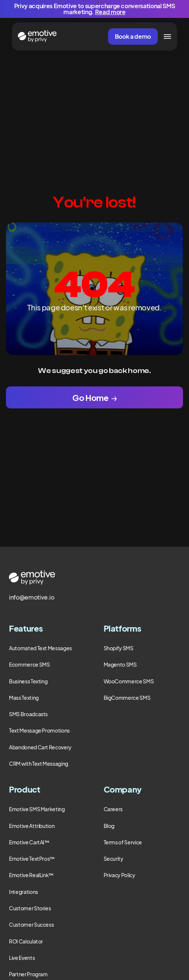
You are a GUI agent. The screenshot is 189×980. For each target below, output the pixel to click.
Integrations (23, 892)
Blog (109, 826)
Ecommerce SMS (29, 664)
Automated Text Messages (40, 648)
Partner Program (28, 974)
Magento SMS (120, 664)
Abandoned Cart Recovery (40, 747)
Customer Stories (30, 908)
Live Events (22, 958)
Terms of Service (123, 842)
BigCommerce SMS (127, 698)
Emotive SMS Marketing (37, 809)
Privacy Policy (119, 875)
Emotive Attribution (32, 826)
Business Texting (28, 681)
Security (114, 859)
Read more (110, 12)
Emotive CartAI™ (29, 842)
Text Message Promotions (39, 730)
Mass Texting (24, 698)
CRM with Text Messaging (39, 764)
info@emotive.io (32, 597)
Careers (113, 809)
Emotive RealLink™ (31, 875)
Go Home (90, 398)
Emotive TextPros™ (32, 859)
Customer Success (31, 924)
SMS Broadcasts (28, 714)
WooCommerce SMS (129, 681)
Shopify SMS (119, 648)
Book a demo (133, 36)
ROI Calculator (26, 941)
